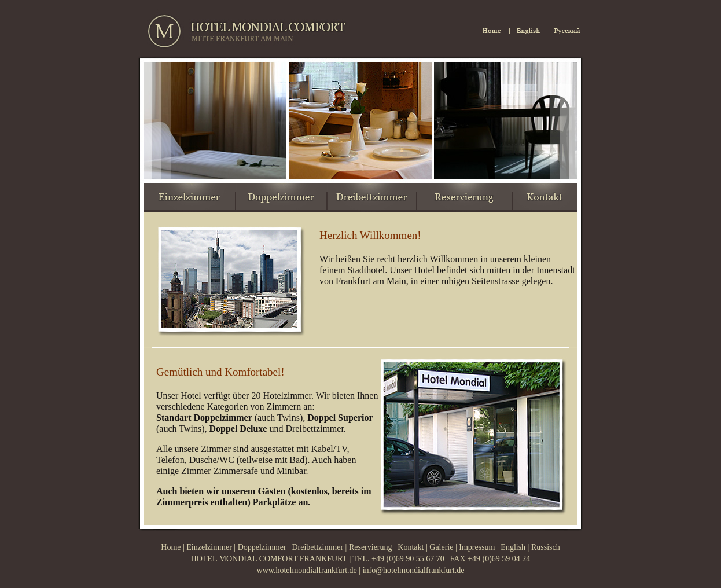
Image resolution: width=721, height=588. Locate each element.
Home (171, 547)
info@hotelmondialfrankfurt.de (414, 570)
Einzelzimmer (209, 547)
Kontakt (411, 547)
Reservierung (371, 547)
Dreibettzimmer (317, 547)
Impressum (477, 547)
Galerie (441, 547)
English (512, 547)
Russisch (546, 547)
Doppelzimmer (262, 547)
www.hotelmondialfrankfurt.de (307, 570)
